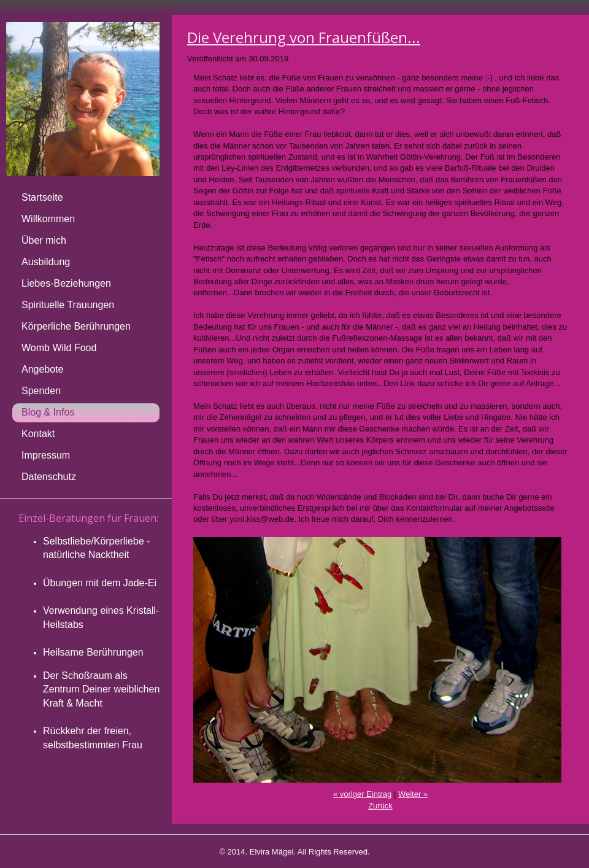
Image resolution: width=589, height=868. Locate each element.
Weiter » (413, 794)
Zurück (380, 806)
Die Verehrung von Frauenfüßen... (304, 37)
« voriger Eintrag (362, 794)
